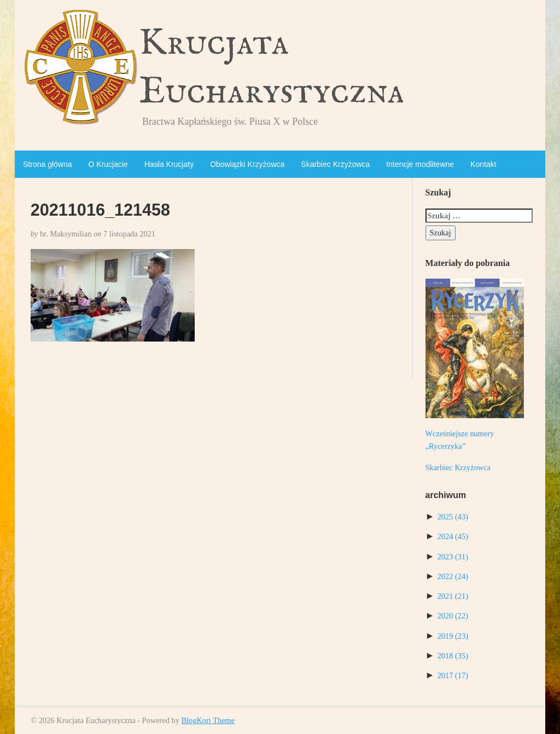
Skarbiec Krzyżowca (335, 164)
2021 (453, 596)
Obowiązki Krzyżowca (247, 164)
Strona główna (48, 164)
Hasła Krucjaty (169, 164)
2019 (453, 636)
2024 (453, 536)
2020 (453, 616)
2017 (453, 675)
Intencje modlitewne (420, 164)
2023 (453, 557)
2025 (453, 517)
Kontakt (483, 164)
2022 (453, 576)
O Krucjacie (108, 164)
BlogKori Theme (208, 720)
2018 (453, 656)
